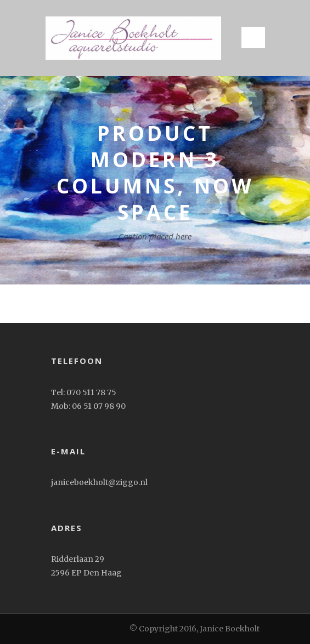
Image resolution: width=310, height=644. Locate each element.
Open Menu (253, 38)
